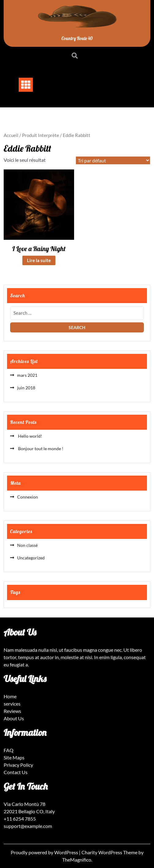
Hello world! (30, 436)
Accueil (11, 135)
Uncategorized (31, 558)
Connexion (28, 497)
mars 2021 (27, 375)
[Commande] (113, 160)
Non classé (27, 545)
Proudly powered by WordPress (45, 852)
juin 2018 (26, 388)
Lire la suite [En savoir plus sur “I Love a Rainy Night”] (39, 260)
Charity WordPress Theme (110, 852)
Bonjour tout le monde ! (40, 449)
